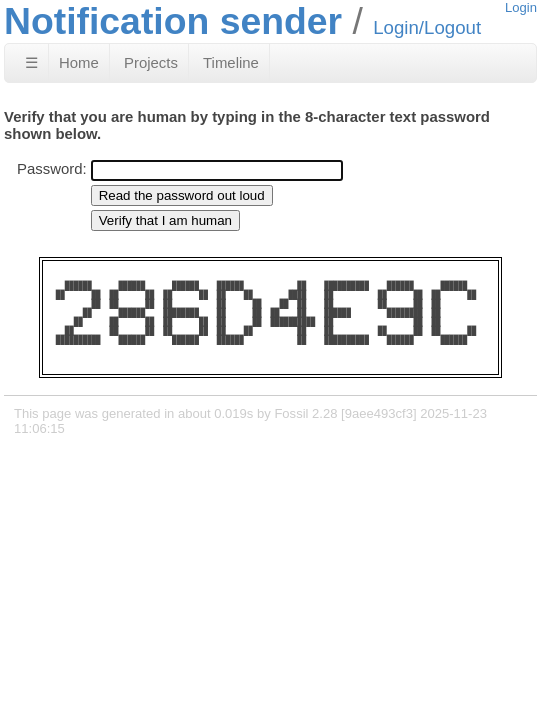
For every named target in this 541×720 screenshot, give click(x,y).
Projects (151, 62)
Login (521, 7)
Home (79, 62)
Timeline (231, 62)
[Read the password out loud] (182, 195)
